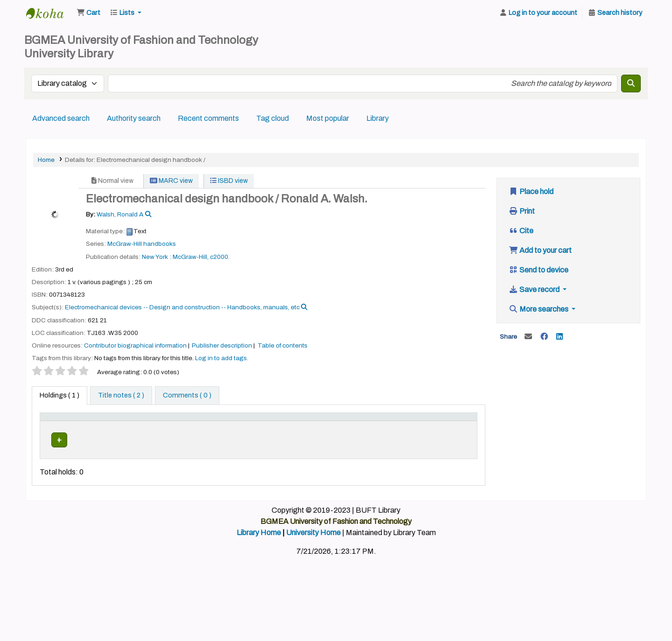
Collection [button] (214, 431)
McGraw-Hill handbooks (142, 244)
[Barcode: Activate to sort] (455, 426)
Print (522, 211)
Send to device (539, 270)
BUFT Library (49, 13)
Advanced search (61, 118)
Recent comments (208, 118)
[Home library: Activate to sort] (168, 426)
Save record (535, 289)
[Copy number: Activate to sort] (364, 426)
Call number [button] (266, 431)
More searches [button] (539, 309)
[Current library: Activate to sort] (113, 426)
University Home (313, 553)
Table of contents (283, 345)
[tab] (121, 396)
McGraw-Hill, (191, 257)
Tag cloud (273, 118)
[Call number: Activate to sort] (290, 426)
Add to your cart (540, 250)
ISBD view (229, 181)
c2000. (220, 257)
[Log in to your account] (538, 13)
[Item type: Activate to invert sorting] (63, 426)
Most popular (328, 118)
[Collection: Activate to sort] (219, 426)
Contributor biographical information (135, 345)
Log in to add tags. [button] (222, 358)
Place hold (531, 192)
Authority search (134, 118)
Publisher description (222, 345)
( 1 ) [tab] (59, 395)
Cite (521, 231)
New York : (157, 257)
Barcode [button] (450, 431)
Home (46, 160)
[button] (88, 13)
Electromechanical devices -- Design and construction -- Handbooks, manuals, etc (182, 307)
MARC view (171, 181)
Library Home (259, 553)
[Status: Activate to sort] (412, 426)
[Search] (631, 84)
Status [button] (406, 431)
